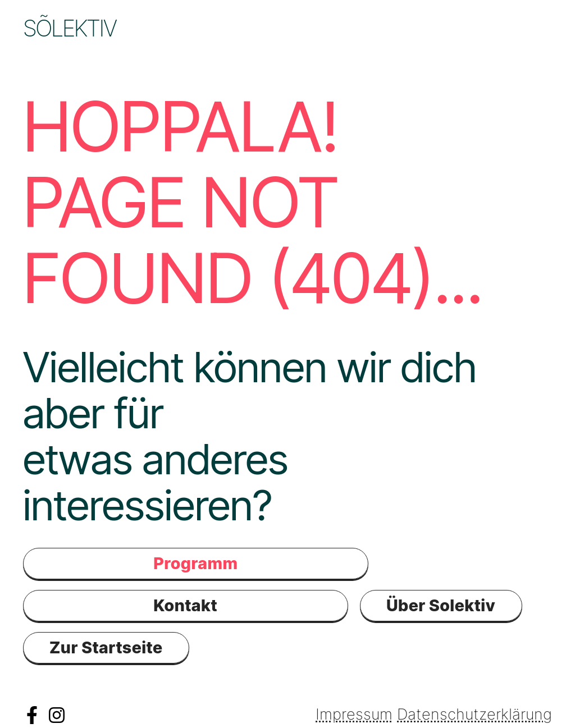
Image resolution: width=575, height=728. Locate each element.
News (157, 28)
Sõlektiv (70, 28)
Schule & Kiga (96, 51)
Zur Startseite (106, 647)
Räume (502, 28)
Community (391, 28)
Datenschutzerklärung (474, 714)
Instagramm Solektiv (57, 715)
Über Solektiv (441, 605)
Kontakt (227, 51)
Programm (257, 28)
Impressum (354, 714)
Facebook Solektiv (32, 715)
